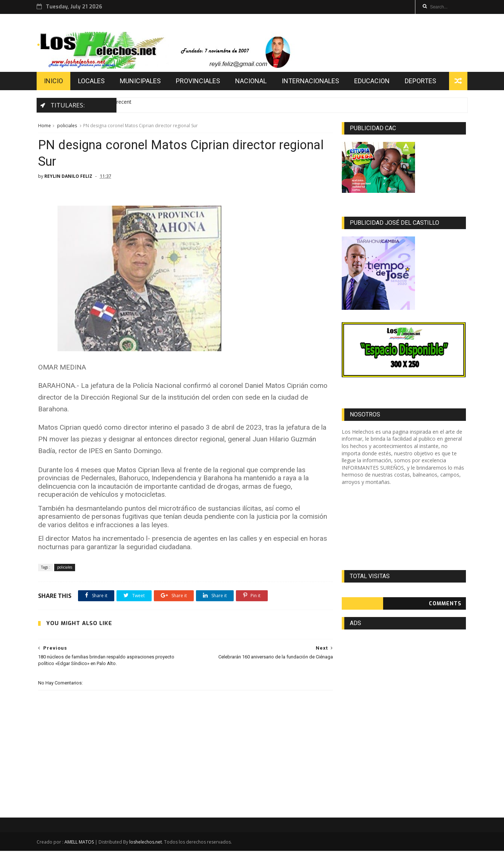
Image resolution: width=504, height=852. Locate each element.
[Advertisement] (404, 529)
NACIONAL (252, 82)
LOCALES (92, 82)
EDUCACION (373, 82)
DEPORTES (422, 82)
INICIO (55, 82)
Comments (446, 604)
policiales (67, 126)
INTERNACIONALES (312, 82)
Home (44, 126)
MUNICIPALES (141, 82)
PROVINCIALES (199, 82)
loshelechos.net (147, 843)
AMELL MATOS (80, 843)
